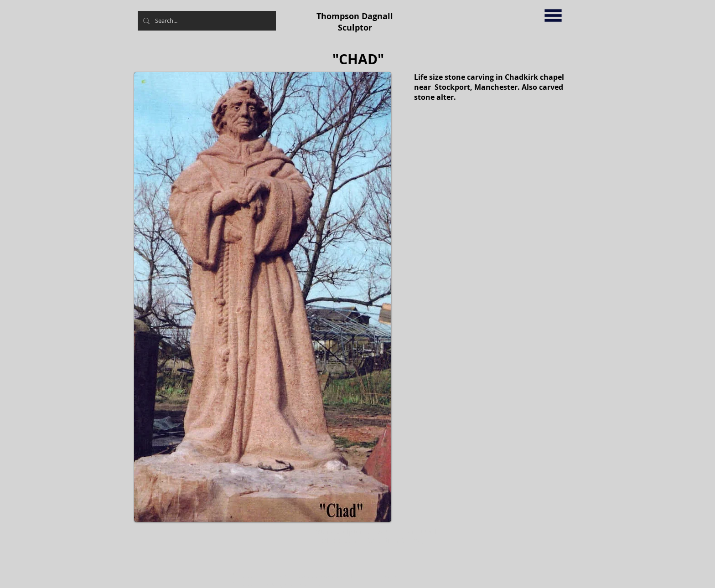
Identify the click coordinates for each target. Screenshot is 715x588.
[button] (553, 15)
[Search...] (206, 21)
